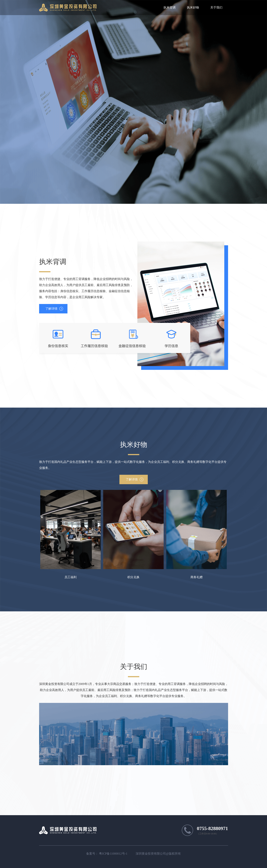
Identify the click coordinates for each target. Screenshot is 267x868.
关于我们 (216, 7)
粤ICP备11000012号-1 (113, 854)
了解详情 (51, 309)
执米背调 (169, 7)
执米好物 (193, 7)
